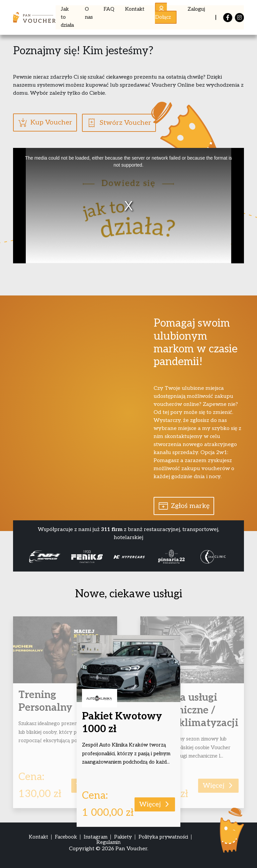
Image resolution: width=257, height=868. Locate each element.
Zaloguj (196, 9)
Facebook (66, 837)
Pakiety (123, 837)
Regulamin (108, 842)
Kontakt (135, 9)
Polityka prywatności (163, 837)
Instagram (96, 837)
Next (238, 556)
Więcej (155, 804)
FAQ (109, 9)
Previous (19, 556)
